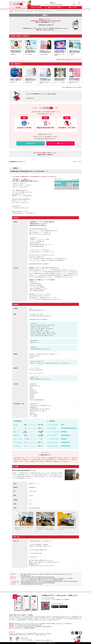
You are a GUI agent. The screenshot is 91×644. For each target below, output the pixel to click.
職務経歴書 (27, 628)
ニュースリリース (41, 633)
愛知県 (40, 577)
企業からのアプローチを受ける (55, 8)
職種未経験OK (49, 581)
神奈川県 (29, 577)
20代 (22, 584)
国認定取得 (49, 626)
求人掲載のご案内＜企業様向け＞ (57, 5)
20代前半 (36, 584)
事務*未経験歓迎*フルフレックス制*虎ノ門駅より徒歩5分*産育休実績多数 (45, 79)
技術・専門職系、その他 (26, 576)
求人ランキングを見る (36, 8)
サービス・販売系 (45, 574)
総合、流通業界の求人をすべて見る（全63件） (72, 87)
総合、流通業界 (59, 580)
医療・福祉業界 (44, 578)
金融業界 (62, 578)
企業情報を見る (30, 98)
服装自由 (70, 581)
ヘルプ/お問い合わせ (48, 633)
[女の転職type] (11, 635)
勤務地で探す (12, 625)
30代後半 (41, 584)
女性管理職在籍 (55, 581)
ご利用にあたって (12, 633)
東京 (16, 625)
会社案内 (37, 635)
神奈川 (19, 625)
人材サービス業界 (37, 578)
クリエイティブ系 (68, 574)
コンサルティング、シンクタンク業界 (48, 580)
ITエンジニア (61, 624)
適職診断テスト (33, 628)
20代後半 (25, 584)
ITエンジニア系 (53, 574)
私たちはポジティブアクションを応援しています (44, 640)
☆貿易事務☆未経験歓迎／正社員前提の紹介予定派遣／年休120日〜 (60, 52)
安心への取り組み (18, 633)
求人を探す (18, 8)
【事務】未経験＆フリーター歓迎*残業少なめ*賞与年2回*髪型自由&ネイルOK (31, 79)
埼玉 (24, 625)
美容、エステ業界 (37, 580)
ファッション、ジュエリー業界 (27, 580)
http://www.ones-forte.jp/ (35, 508)
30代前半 (32, 584)
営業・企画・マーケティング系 (35, 574)
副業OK (25, 626)
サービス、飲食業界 (69, 578)
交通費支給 (29, 583)
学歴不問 (61, 581)
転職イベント (21, 628)
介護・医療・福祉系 (60, 574)
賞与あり (36, 583)
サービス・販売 (30, 624)
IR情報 (41, 635)
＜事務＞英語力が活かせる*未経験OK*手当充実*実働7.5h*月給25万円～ (75, 52)
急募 (33, 583)
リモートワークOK (19, 626)
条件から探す (12, 626)
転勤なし (23, 581)
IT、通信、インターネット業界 (27, 578)
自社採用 (44, 635)
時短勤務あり (75, 581)
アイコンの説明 (76, 179)
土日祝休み (65, 581)
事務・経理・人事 (44, 624)
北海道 (53, 577)
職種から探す (12, 624)
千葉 (27, 625)
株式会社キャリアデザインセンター (20, 635)
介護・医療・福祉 (68, 624)
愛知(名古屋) (33, 625)
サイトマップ (48, 5)
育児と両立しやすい (34, 581)
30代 (29, 584)
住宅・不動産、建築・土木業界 (54, 578)
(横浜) (21, 625)
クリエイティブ (37, 624)
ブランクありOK (42, 581)
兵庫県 (46, 577)
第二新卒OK (27, 581)
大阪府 (25, 577)
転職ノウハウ (12, 628)
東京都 (22, 577)
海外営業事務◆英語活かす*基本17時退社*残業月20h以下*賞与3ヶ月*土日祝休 (31, 52)
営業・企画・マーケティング (21, 624)
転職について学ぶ (73, 8)
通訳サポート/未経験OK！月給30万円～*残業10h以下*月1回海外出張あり (16, 79)
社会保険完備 (23, 583)
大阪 (29, 625)
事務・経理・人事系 (25, 574)
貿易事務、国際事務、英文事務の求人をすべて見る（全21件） (69, 59)
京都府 (50, 577)
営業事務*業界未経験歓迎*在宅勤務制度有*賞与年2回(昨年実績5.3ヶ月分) (60, 79)
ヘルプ (44, 5)
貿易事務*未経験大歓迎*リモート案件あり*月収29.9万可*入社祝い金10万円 (16, 52)
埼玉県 (33, 577)
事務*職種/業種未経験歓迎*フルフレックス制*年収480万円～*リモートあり (74, 79)
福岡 (38, 625)
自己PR (17, 628)
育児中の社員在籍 (42, 583)
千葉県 (36, 577)
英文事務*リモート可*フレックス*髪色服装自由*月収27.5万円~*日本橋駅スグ (45, 52)
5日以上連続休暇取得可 (51, 583)
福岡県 (43, 577)
